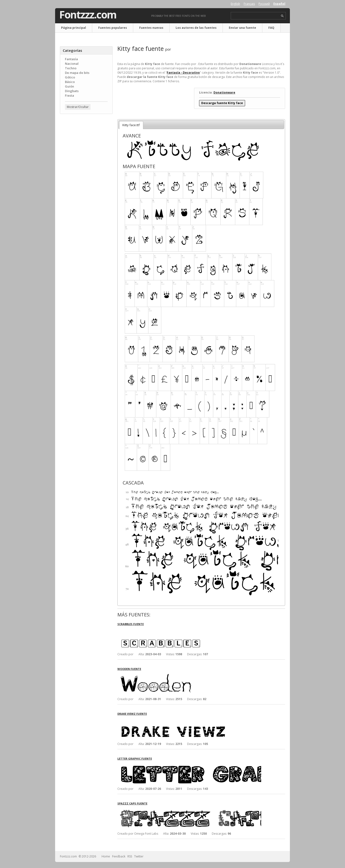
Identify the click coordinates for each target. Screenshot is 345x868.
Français (249, 4)
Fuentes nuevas (151, 28)
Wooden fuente (129, 669)
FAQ (271, 28)
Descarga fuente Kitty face (222, 103)
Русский (264, 4)
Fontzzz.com (88, 15)
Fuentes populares (113, 28)
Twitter (139, 856)
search (282, 16)
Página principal (74, 28)
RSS (130, 856)
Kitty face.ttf (131, 125)
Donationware (224, 92)
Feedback (119, 856)
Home (106, 856)
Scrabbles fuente (131, 624)
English (235, 4)
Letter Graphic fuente (135, 759)
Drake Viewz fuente (132, 714)
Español (279, 4)
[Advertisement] (86, 195)
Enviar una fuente (242, 28)
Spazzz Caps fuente (132, 803)
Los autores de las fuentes (196, 28)
